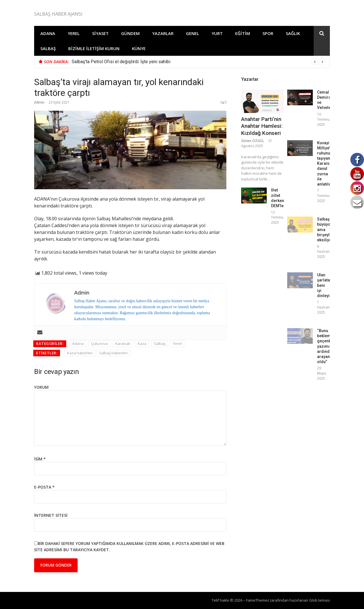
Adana (48, 33)
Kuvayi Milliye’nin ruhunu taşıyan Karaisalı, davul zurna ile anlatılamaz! (329, 164)
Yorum (41, 387)
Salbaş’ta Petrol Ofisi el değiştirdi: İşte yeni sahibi (121, 62)
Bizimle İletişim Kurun (94, 48)
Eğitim (243, 33)
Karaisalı (123, 343)
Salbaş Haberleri (113, 353)
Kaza (142, 343)
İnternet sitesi (51, 515)
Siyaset (100, 33)
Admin (39, 102)
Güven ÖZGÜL (253, 141)
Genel (193, 33)
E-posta (44, 487)
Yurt (217, 33)
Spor (268, 33)
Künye (139, 48)
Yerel (74, 33)
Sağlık (293, 33)
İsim (40, 459)
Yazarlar (163, 33)
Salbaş (48, 48)
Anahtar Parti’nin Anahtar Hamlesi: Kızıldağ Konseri (262, 126)
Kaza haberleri (80, 353)
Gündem (130, 33)
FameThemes (258, 600)
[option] (198, 62)
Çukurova (99, 343)
